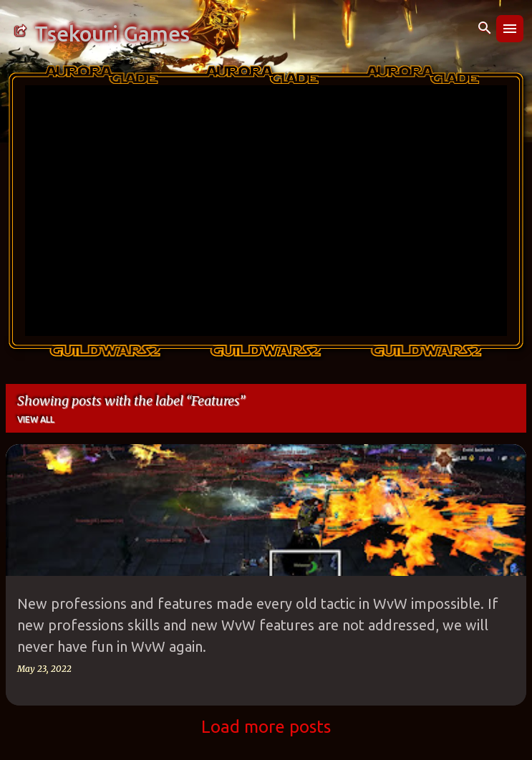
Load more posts (266, 727)
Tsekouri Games (112, 34)
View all (36, 419)
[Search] (485, 29)
